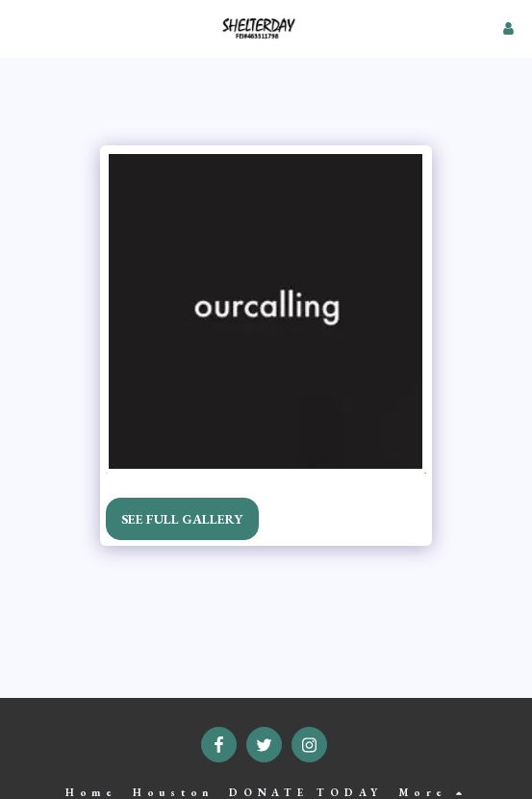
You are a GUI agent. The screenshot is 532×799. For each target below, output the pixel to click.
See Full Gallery (182, 519)
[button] (21, 28)
